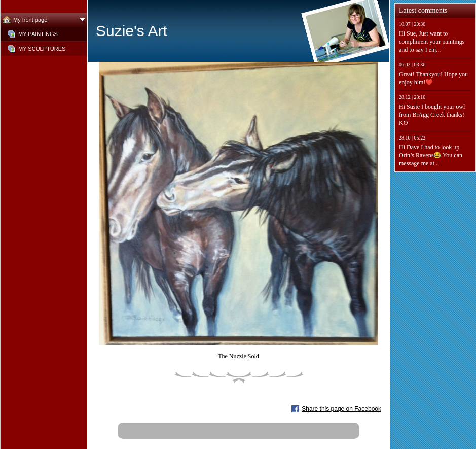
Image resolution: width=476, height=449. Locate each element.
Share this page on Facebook (341, 409)
